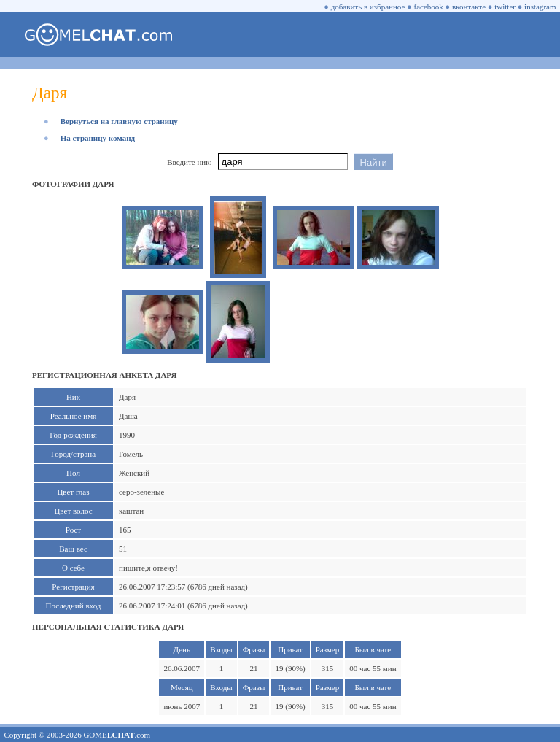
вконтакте (469, 7)
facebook (429, 7)
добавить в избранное (368, 7)
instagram (540, 7)
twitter (505, 7)
